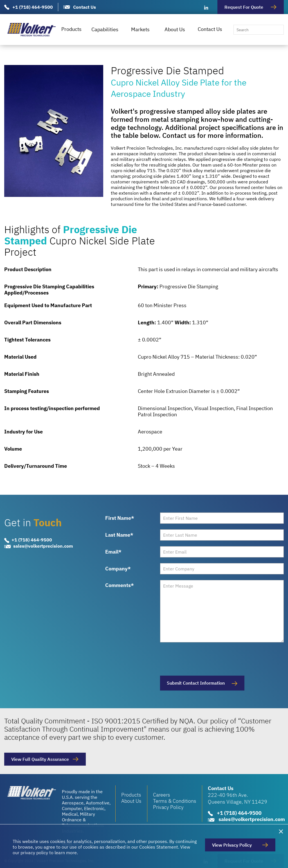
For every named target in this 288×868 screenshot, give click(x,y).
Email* (113, 552)
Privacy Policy (168, 807)
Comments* (120, 585)
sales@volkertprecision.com (43, 546)
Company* (118, 569)
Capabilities (105, 29)
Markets (140, 29)
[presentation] (203, 659)
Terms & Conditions (175, 801)
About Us (175, 29)
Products (71, 29)
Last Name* (119, 535)
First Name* (120, 518)
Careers (162, 795)
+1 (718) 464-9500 (33, 7)
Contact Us (85, 7)
